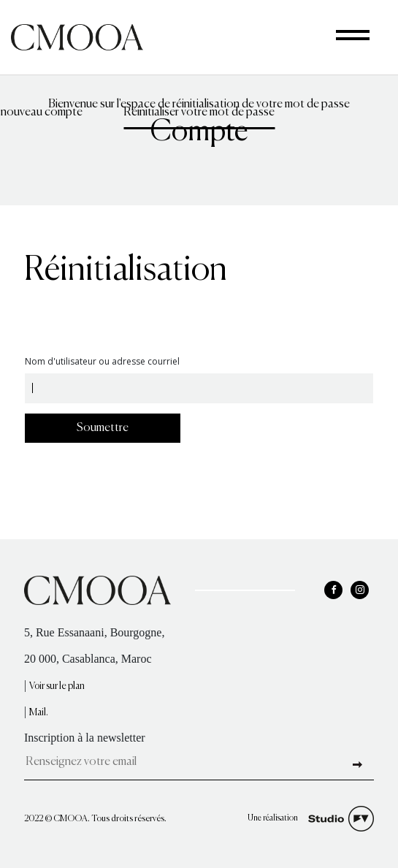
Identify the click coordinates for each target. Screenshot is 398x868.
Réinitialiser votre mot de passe (199, 118)
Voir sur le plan (57, 686)
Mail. (39, 713)
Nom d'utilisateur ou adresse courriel (102, 362)
